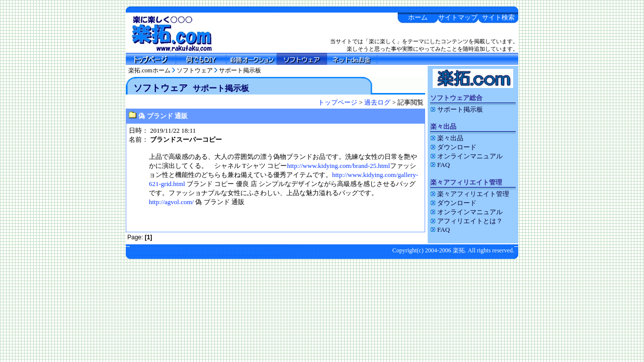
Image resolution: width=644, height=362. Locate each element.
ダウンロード (453, 147)
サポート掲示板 (240, 70)
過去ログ (377, 102)
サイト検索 (498, 17)
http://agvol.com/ (171, 202)
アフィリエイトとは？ (466, 221)
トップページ (338, 102)
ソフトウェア (195, 70)
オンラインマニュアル (466, 156)
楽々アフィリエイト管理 (470, 194)
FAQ (440, 165)
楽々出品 (447, 138)
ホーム (418, 17)
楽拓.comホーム (149, 70)
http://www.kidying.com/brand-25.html (338, 166)
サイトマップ (458, 17)
